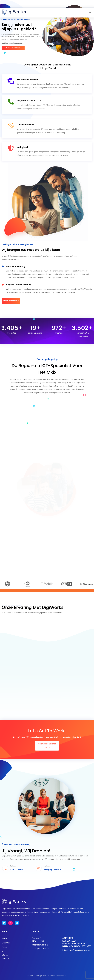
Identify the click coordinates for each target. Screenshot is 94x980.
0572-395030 (9, 3)
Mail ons (47, 866)
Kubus (44, 6)
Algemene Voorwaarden (57, 976)
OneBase (55, 6)
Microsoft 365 (32, 6)
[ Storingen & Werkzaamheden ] (77, 950)
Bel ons (13, 866)
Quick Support (85, 6)
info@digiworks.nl (40, 945)
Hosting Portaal (69, 6)
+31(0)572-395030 (40, 949)
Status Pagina (17, 6)
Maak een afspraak (13, 48)
